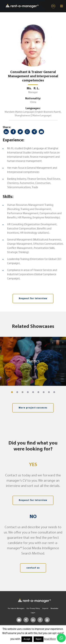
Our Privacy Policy (33, 609)
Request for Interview (33, 299)
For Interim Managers (16, 609)
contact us (33, 568)
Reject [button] (39, 639)
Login (33, 613)
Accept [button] (27, 639)
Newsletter (54, 609)
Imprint (45, 609)
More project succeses (33, 408)
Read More (50, 639)
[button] (12, 392)
